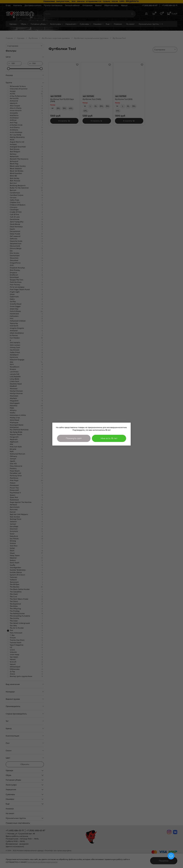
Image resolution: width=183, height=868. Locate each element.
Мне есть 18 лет (109, 438)
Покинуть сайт (74, 438)
